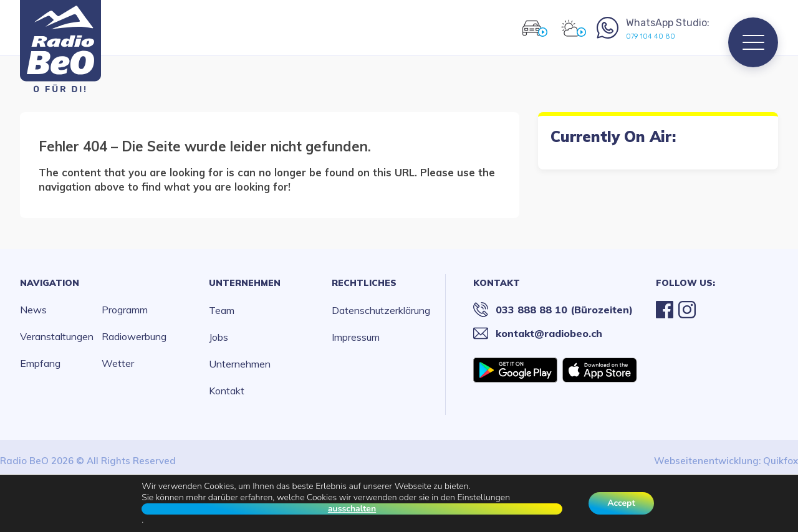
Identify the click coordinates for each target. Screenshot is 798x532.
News (33, 310)
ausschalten (352, 509)
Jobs (219, 337)
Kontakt (227, 391)
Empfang (40, 363)
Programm (125, 310)
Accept (621, 503)
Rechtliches (364, 283)
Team (222, 310)
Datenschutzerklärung (381, 310)
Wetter (118, 363)
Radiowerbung (134, 336)
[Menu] (753, 42)
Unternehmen (245, 283)
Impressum (356, 337)
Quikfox (781, 461)
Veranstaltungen (57, 336)
